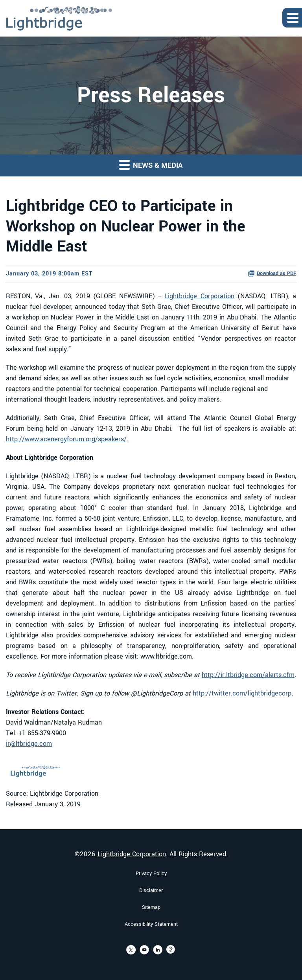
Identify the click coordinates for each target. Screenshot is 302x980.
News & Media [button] (151, 165)
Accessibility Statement (151, 924)
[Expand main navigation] (292, 18)
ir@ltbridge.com (29, 744)
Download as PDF (272, 273)
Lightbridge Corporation (199, 296)
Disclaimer (151, 890)
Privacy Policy (151, 874)
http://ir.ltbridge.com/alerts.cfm (248, 675)
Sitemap (151, 907)
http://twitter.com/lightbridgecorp (242, 693)
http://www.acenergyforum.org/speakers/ (66, 439)
